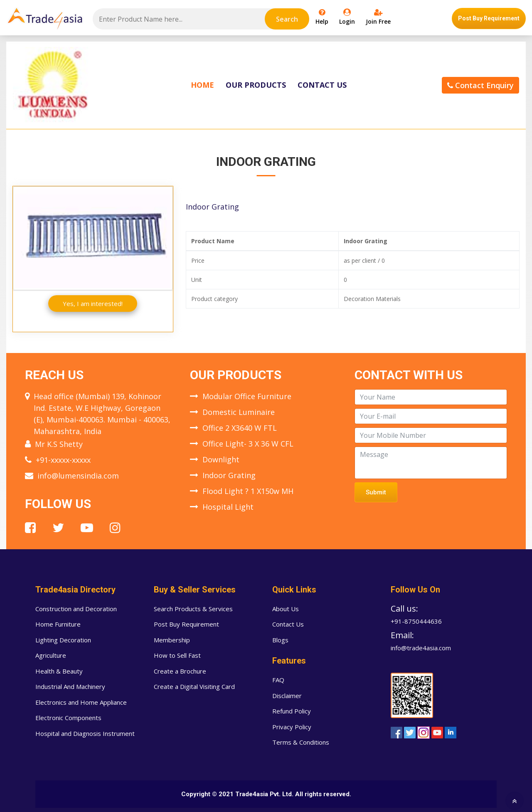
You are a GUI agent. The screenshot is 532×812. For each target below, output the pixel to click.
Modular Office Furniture (247, 396)
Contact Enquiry (480, 85)
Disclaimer (287, 696)
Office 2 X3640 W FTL (240, 428)
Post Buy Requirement (489, 18)
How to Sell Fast (177, 655)
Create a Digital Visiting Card (194, 686)
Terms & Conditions (301, 742)
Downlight (221, 459)
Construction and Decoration (76, 609)
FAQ (278, 680)
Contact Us (322, 85)
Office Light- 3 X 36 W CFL (248, 444)
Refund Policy (292, 711)
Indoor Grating (229, 475)
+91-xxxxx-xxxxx (63, 460)
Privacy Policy (292, 727)
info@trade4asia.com (421, 648)
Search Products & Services (193, 609)
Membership (172, 640)
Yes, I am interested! (93, 304)
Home (202, 85)
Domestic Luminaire (239, 412)
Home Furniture (58, 624)
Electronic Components (68, 718)
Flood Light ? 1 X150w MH (248, 491)
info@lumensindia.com (78, 476)
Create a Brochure (180, 671)
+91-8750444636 (416, 621)
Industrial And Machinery (70, 686)
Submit (376, 492)
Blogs (280, 640)
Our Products (256, 85)
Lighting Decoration (63, 640)
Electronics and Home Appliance (81, 702)
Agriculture (51, 655)
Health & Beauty (59, 671)
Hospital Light (228, 507)
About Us (286, 609)
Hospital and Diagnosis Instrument (85, 733)
